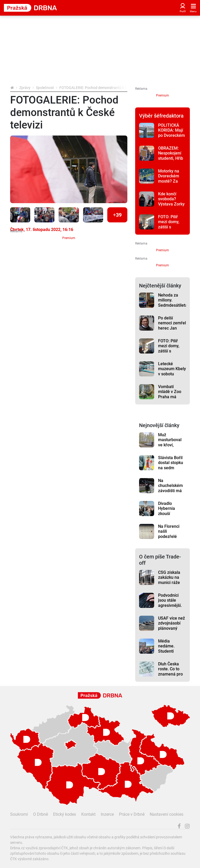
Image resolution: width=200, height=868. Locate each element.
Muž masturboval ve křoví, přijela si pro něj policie (170, 445)
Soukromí (19, 814)
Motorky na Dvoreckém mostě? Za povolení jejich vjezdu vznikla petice (171, 184)
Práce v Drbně (132, 814)
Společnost (45, 88)
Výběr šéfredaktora (161, 116)
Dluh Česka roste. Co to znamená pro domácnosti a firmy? (171, 674)
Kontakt (88, 814)
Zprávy (25, 88)
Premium (69, 238)
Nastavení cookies (167, 814)
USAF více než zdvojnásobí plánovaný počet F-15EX (171, 626)
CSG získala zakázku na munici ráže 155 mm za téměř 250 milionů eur (169, 585)
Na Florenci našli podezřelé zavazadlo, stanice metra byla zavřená (171, 539)
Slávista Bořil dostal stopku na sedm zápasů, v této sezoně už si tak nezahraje (171, 470)
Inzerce (107, 814)
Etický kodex (65, 814)
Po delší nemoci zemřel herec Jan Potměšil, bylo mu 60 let (172, 328)
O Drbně (40, 814)
